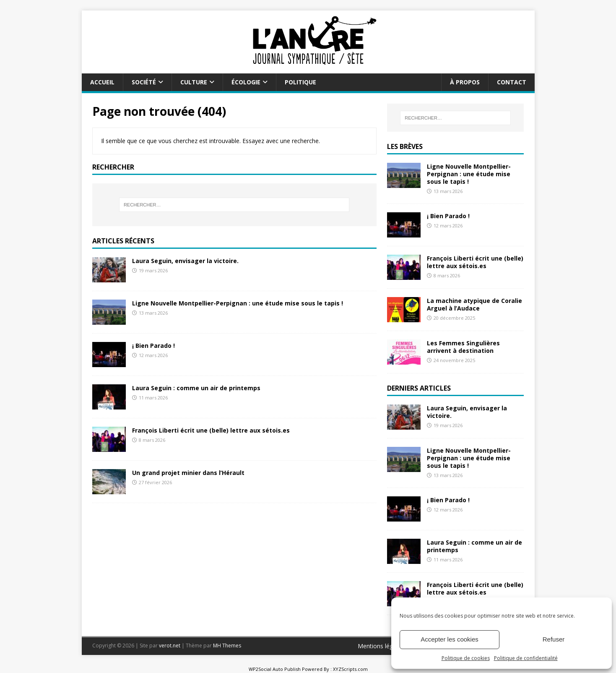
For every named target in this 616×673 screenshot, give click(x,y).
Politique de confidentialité (526, 658)
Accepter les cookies (450, 639)
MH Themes (227, 646)
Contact (512, 82)
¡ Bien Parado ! (153, 346)
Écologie (246, 82)
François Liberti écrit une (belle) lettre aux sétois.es (211, 430)
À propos (465, 82)
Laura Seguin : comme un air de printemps (196, 388)
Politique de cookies (466, 658)
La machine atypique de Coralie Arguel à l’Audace (474, 304)
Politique (300, 82)
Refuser (554, 639)
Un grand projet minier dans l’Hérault (188, 473)
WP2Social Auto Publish (275, 669)
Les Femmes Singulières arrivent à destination (463, 347)
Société (144, 82)
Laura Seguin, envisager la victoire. (185, 261)
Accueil (102, 82)
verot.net (170, 646)
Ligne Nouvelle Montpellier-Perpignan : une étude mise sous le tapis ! (238, 303)
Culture (194, 82)
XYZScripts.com (350, 669)
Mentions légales (381, 646)
